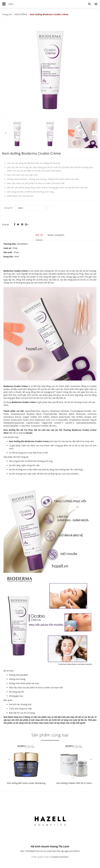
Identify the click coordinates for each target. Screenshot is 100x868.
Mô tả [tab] (39, 235)
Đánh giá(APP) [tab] (56, 235)
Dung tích (8, 208)
